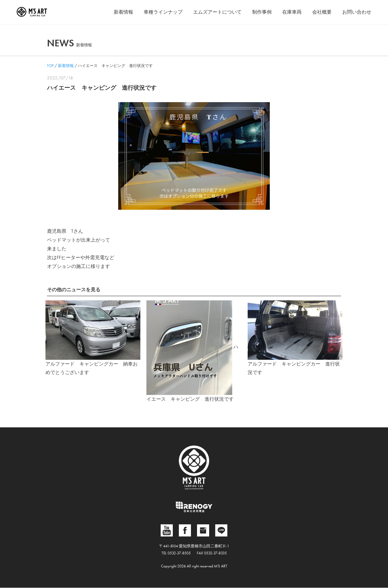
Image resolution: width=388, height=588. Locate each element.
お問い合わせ (357, 12)
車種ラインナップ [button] (163, 12)
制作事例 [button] (262, 12)
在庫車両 (292, 12)
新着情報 (123, 12)
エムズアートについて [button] (217, 12)
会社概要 (322, 12)
